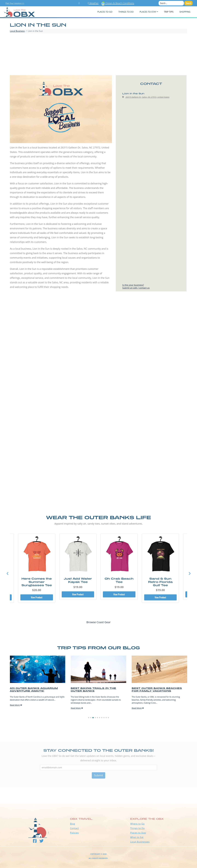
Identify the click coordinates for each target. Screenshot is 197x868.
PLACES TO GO (105, 12)
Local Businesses (140, 842)
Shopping (185, 12)
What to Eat (137, 837)
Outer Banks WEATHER (99, 794)
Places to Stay (138, 833)
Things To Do (126, 12)
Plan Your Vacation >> (15, 3)
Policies (74, 833)
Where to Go (137, 824)
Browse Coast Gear (98, 622)
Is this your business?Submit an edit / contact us (136, 286)
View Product (37, 597)
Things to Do (137, 828)
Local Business (17, 31)
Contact (74, 828)
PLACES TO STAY (148, 12)
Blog (73, 824)
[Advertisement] (99, 55)
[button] (190, 574)
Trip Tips (169, 12)
